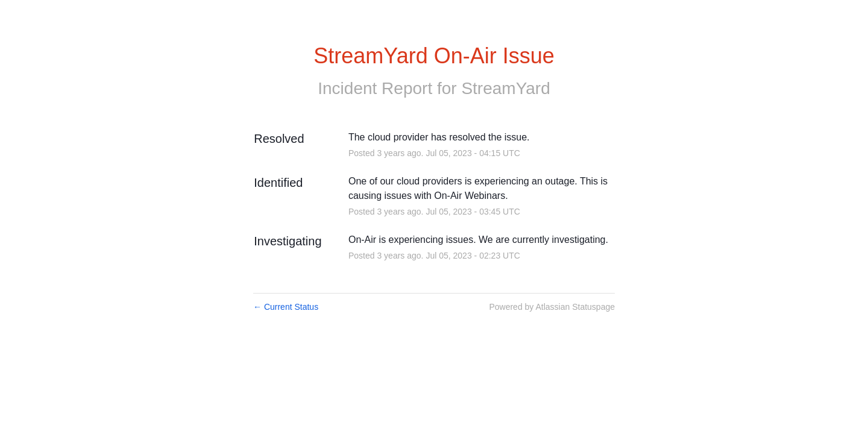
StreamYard (505, 88)
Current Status (286, 307)
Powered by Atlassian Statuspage (552, 307)
